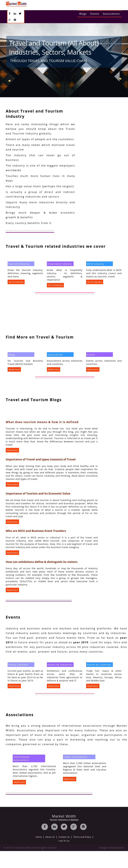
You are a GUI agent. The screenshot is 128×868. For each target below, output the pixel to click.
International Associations (21, 758)
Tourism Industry (19, 264)
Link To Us (64, 841)
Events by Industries (60, 665)
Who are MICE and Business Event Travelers (36, 531)
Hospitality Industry (60, 264)
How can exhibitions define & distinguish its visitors (42, 562)
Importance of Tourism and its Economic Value (38, 493)
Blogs (83, 14)
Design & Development (112, 848)
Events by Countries (99, 665)
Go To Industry (16, 282)
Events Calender (18, 665)
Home (39, 837)
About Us (50, 837)
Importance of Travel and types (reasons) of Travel (41, 459)
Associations (111, 14)
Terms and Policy (82, 837)
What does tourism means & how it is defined (42, 422)
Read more (14, 369)
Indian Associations (76, 757)
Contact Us (64, 837)
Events (95, 14)
